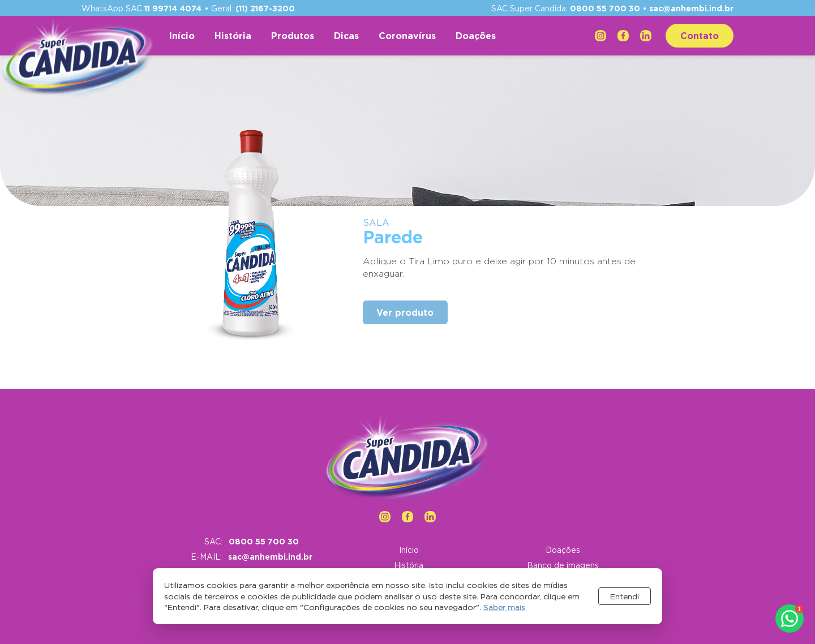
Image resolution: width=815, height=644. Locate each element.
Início (182, 36)
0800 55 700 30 (605, 8)
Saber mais (504, 607)
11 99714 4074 (173, 8)
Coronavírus (407, 36)
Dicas (346, 36)
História (233, 36)
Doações (476, 36)
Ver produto (405, 312)
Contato (700, 36)
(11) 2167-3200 (265, 8)
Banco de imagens (563, 565)
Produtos (293, 36)
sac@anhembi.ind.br (691, 8)
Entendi (625, 596)
